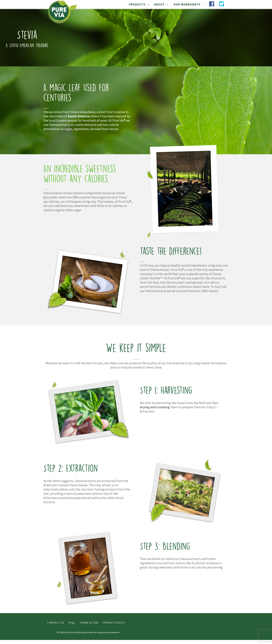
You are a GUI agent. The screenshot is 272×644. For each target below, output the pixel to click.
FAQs (72, 623)
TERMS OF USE (89, 623)
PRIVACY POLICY (114, 623)
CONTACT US (56, 623)
